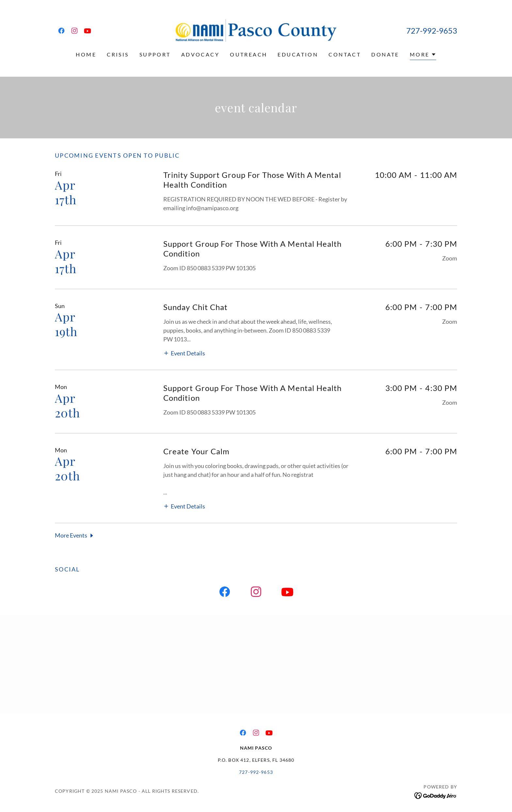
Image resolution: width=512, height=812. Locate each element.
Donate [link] (385, 54)
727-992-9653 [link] (432, 31)
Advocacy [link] (200, 54)
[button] (423, 55)
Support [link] (155, 54)
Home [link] (86, 54)
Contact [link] (345, 54)
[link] (61, 31)
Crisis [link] (118, 54)
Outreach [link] (248, 54)
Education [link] (298, 54)
